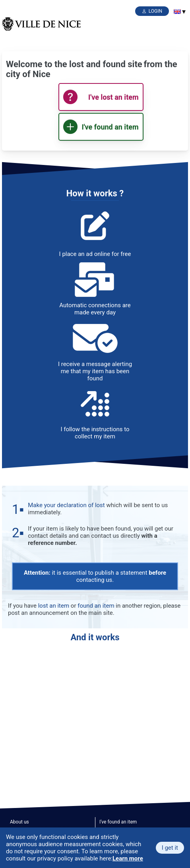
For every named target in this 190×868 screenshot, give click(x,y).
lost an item (54, 606)
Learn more (128, 858)
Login (155, 11)
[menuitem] (177, 12)
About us (19, 822)
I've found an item (118, 822)
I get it (170, 848)
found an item (96, 606)
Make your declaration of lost (66, 505)
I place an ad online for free (95, 254)
